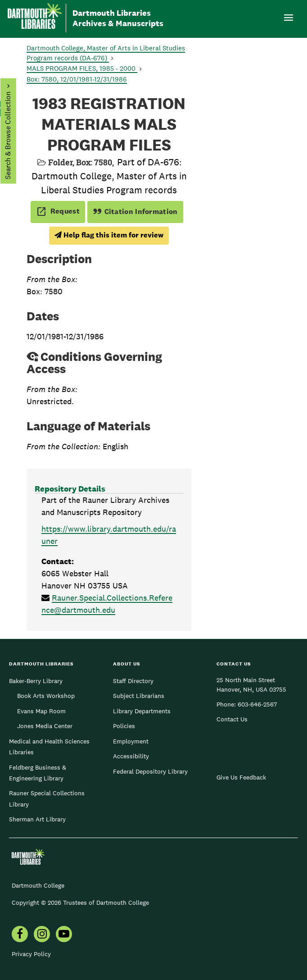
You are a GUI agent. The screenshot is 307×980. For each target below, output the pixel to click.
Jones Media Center (45, 726)
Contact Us (232, 719)
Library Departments (142, 711)
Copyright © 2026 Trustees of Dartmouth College (80, 903)
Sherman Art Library (37, 819)
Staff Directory (133, 681)
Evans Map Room (41, 711)
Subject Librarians (139, 696)
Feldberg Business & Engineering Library (38, 773)
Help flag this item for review (109, 235)
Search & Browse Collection (7, 135)
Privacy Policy (31, 954)
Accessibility (131, 756)
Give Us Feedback (241, 777)
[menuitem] (42, 935)
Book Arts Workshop (46, 696)
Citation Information (135, 212)
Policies (124, 726)
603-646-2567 (257, 704)
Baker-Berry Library (36, 681)
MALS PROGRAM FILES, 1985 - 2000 (82, 68)
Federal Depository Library (150, 771)
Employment (131, 741)
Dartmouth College (38, 885)
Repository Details (70, 489)
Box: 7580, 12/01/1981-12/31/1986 (77, 79)
